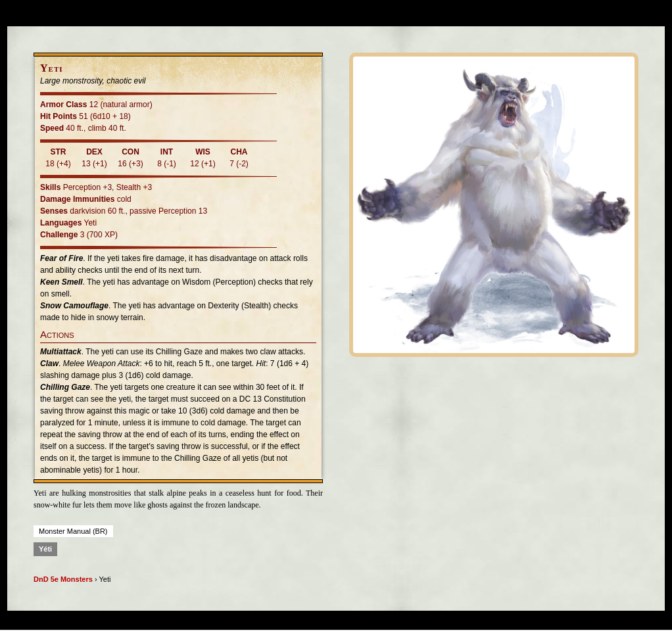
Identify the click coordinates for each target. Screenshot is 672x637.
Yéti (45, 549)
